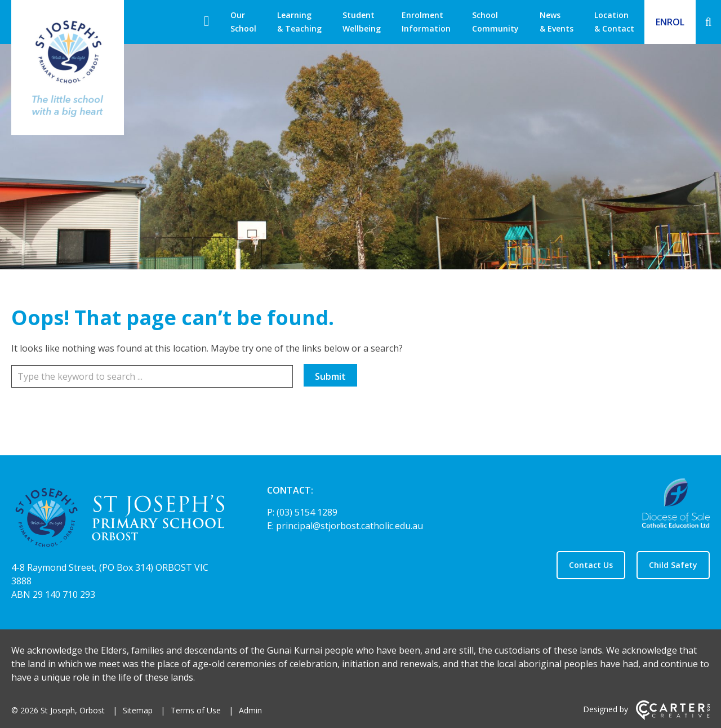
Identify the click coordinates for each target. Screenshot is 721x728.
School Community (495, 22)
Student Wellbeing (362, 22)
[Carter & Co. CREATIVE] (673, 717)
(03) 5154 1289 (307, 512)
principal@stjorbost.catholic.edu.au (350, 526)
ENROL (670, 22)
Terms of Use (196, 710)
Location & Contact (614, 22)
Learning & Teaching (299, 22)
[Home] (119, 519)
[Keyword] (152, 376)
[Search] (708, 22)
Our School (243, 22)
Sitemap (138, 710)
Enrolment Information (426, 22)
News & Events (557, 22)
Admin (250, 710)
